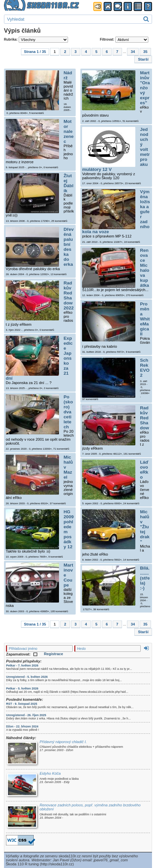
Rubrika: (36, 40)
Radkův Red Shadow (144, 419)
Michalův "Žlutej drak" (145, 527)
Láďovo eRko (144, 470)
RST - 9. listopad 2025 (21, 704)
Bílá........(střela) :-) (145, 579)
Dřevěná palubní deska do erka (69, 247)
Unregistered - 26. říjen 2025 (26, 715)
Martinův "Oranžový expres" (145, 88)
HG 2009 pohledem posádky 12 (69, 529)
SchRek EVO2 (145, 368)
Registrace (54, 654)
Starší (143, 59)
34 (133, 52)
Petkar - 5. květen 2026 (22, 688)
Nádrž (68, 76)
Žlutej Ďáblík (68, 184)
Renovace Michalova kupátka (145, 268)
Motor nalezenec (69, 132)
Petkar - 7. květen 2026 (22, 665)
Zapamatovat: (21, 654)
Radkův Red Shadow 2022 (69, 296)
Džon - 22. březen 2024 (22, 726)
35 (145, 52)
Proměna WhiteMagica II (145, 320)
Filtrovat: (124, 40)
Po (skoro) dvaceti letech (68, 413)
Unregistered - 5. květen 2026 (27, 677)
